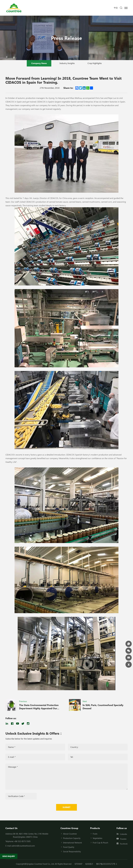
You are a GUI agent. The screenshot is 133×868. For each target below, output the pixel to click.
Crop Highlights (95, 63)
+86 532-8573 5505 (22, 841)
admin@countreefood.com (23, 846)
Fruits (95, 834)
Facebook (124, 844)
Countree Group (69, 828)
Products (95, 828)
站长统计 (89, 864)
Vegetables (97, 838)
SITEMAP (78, 864)
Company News (39, 63)
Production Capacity (72, 838)
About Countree (70, 834)
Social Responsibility (72, 851)
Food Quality (69, 847)
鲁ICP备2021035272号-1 (107, 864)
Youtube (123, 839)
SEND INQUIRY (9, 856)
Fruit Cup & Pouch (100, 843)
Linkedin (124, 834)
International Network (72, 843)
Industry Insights (67, 63)
